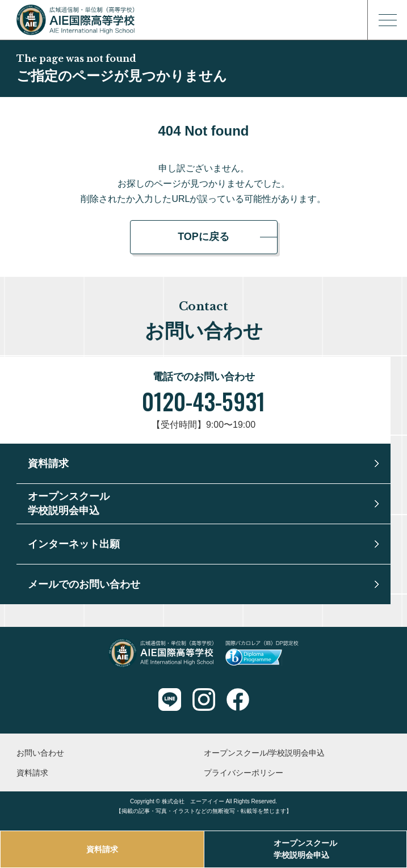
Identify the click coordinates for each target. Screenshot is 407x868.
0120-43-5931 (203, 401)
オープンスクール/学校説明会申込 (265, 753)
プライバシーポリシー (244, 773)
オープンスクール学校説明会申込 (305, 849)
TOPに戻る (203, 237)
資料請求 (102, 849)
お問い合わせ (40, 753)
